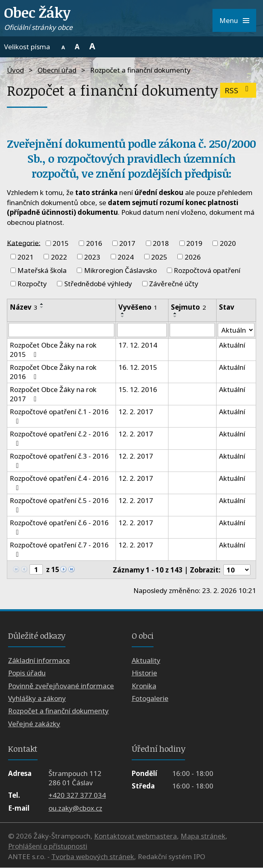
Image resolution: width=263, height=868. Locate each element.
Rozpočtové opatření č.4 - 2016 (59, 483)
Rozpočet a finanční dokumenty (58, 711)
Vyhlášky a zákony (37, 699)
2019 (194, 243)
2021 (25, 257)
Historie (144, 673)
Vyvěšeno (138, 307)
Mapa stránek (203, 836)
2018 (161, 243)
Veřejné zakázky (34, 724)
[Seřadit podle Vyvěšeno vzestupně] (123, 313)
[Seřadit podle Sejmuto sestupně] (175, 317)
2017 (127, 243)
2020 (228, 243)
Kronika (144, 686)
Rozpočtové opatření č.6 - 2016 (59, 527)
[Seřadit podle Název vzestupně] (42, 304)
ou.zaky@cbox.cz (75, 808)
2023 (92, 257)
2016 (94, 243)
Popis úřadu (27, 673)
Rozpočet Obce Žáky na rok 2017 (53, 394)
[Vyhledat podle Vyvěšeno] (142, 330)
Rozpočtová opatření (207, 270)
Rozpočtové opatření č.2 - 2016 (59, 438)
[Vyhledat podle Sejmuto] (192, 330)
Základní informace (39, 660)
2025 (159, 257)
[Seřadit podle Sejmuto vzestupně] (175, 313)
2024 (126, 257)
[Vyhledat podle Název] (61, 330)
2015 (61, 243)
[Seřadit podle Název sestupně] (42, 307)
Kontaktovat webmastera (136, 836)
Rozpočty (32, 284)
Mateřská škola (42, 270)
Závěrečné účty (174, 284)
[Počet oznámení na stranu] (237, 570)
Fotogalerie (150, 699)
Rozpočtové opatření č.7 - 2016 (59, 549)
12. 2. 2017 (136, 412)
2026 (193, 257)
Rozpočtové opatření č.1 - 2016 (59, 416)
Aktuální (232, 345)
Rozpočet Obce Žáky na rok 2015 (53, 350)
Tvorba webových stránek (93, 857)
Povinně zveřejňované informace (61, 686)
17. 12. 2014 (138, 345)
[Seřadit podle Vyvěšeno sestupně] (123, 317)
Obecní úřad (57, 70)
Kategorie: (24, 242)
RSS (238, 90)
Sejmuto (188, 307)
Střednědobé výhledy (98, 284)
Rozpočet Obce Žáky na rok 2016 (53, 372)
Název (24, 307)
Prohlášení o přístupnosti (48, 846)
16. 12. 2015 (138, 368)
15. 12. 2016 (138, 390)
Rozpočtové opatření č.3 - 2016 (59, 461)
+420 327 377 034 (77, 796)
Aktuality (146, 660)
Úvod (15, 70)
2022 (59, 257)
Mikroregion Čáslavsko (120, 270)
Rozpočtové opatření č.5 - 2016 (59, 505)
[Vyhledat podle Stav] (236, 330)
